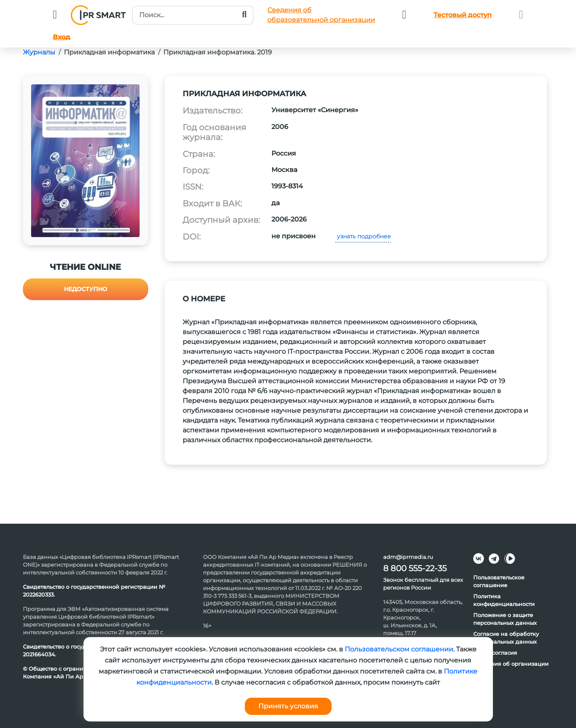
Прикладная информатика (109, 52)
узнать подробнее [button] (363, 236)
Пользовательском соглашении (399, 649)
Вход (61, 37)
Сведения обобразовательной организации (321, 15)
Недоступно (86, 289)
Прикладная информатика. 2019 (218, 52)
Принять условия (288, 706)
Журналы (39, 52)
